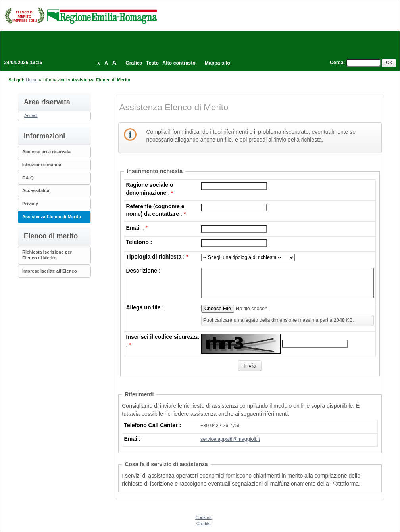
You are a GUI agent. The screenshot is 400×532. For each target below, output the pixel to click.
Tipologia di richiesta (154, 257)
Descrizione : (143, 271)
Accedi (31, 115)
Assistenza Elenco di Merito (52, 217)
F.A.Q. (29, 178)
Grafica (134, 63)
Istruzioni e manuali (43, 165)
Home (32, 80)
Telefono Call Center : (152, 425)
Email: (132, 439)
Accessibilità (36, 190)
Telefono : (139, 242)
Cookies (203, 517)
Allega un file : (145, 307)
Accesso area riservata (46, 152)
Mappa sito (217, 63)
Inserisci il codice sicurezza (162, 337)
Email (133, 228)
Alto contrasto (179, 63)
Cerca (337, 63)
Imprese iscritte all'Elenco (50, 271)
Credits (203, 524)
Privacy (30, 204)
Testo (152, 63)
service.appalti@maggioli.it (230, 439)
